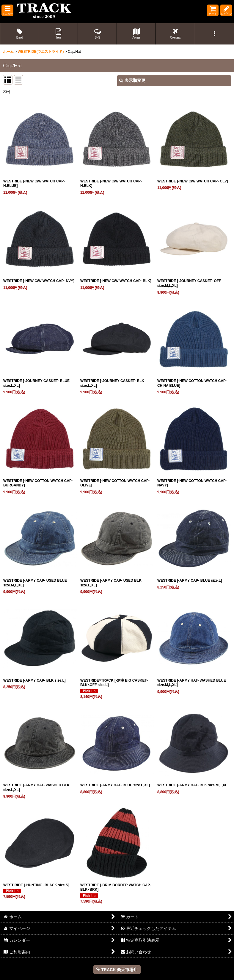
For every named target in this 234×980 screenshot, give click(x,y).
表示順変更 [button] (132, 80)
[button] (7, 11)
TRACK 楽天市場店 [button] (117, 970)
